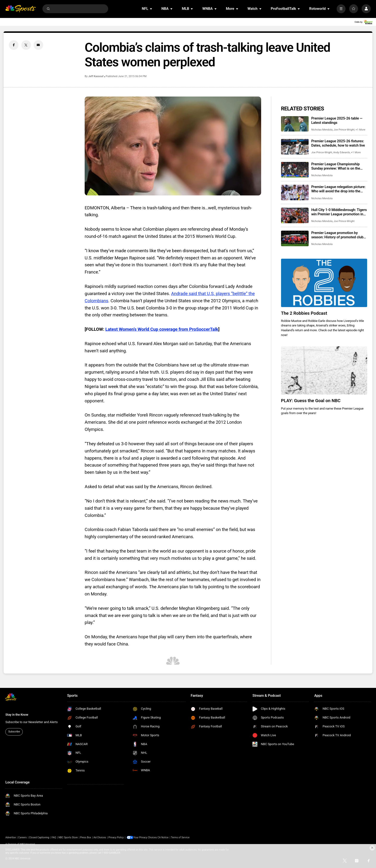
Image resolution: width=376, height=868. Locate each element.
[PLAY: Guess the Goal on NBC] (324, 371)
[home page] (21, 9)
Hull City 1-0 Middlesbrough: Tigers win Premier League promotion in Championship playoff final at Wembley (339, 212)
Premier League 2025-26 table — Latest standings (337, 120)
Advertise (11, 837)
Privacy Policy (116, 837)
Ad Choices (100, 837)
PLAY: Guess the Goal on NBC (311, 401)
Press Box (86, 837)
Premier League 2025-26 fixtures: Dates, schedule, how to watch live (338, 143)
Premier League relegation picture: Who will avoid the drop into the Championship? (338, 189)
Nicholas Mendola (322, 130)
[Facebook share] (14, 45)
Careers (23, 837)
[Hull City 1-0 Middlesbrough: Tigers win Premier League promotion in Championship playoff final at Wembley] (295, 215)
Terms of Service (180, 837)
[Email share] (38, 45)
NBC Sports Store (68, 837)
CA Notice (163, 837)
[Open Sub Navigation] (151, 9)
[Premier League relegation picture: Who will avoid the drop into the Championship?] (295, 192)
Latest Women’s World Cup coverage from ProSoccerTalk (162, 329)
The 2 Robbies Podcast (304, 313)
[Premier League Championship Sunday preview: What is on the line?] (295, 170)
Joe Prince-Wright (344, 130)
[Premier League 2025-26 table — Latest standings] (295, 124)
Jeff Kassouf (96, 76)
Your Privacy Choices (146, 837)
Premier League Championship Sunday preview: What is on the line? (336, 166)
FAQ (54, 837)
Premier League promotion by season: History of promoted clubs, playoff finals (339, 235)
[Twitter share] (26, 45)
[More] (341, 9)
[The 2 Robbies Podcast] (324, 283)
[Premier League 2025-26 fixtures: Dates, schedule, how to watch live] (295, 147)
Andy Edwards (341, 152)
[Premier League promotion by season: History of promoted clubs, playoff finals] (295, 238)
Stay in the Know (17, 715)
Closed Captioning (39, 837)
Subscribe (14, 732)
